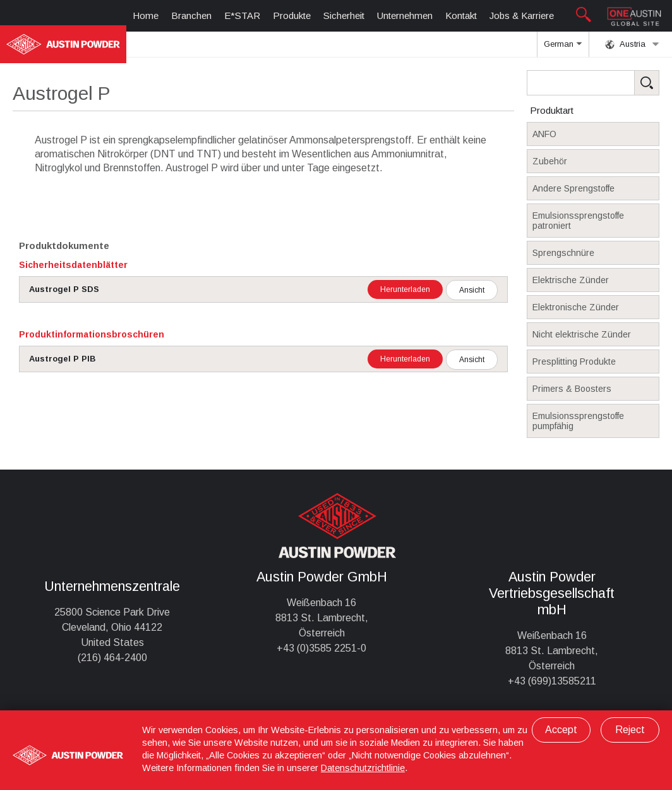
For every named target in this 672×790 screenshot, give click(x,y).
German (563, 48)
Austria (632, 44)
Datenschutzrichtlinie (363, 768)
